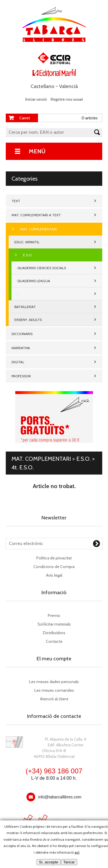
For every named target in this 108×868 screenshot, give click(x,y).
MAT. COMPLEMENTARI (38, 229)
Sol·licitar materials (54, 624)
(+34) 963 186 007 (54, 771)
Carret (25, 118)
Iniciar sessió (36, 99)
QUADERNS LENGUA (34, 281)
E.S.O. (28, 255)
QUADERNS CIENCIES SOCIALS (42, 268)
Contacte (54, 641)
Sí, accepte (49, 862)
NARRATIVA (21, 348)
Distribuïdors (54, 633)
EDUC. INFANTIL (27, 242)
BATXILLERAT (25, 307)
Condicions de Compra (54, 567)
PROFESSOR (21, 376)
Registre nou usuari (67, 99)
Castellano (42, 86)
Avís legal (54, 575)
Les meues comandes (54, 690)
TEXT (16, 201)
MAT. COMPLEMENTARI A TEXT (36, 215)
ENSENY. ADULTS (28, 320)
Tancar (69, 862)
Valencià (68, 86)
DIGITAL (18, 362)
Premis (54, 615)
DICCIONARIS (22, 334)
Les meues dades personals (54, 682)
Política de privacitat (54, 558)
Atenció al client (54, 699)
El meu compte (54, 659)
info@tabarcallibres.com (60, 797)
